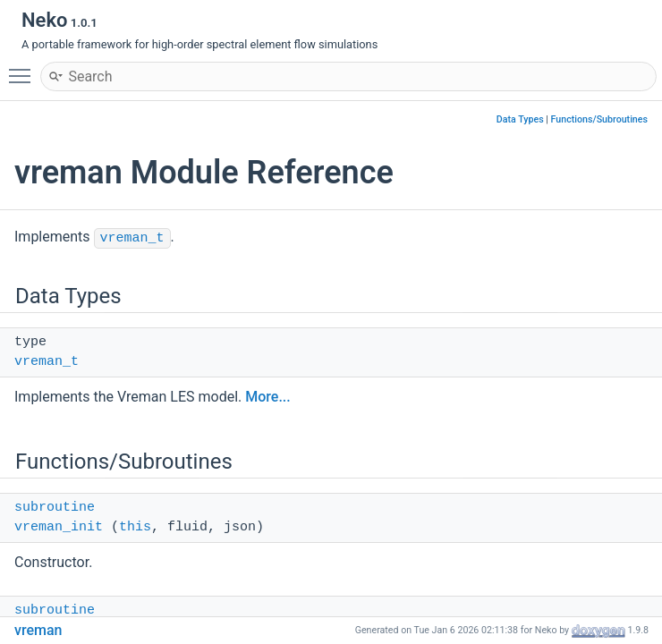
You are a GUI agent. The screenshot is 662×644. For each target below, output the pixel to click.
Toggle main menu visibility (24, 68)
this (135, 527)
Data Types (520, 119)
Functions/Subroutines (599, 119)
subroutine (55, 508)
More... (267, 397)
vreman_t (132, 238)
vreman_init (59, 527)
